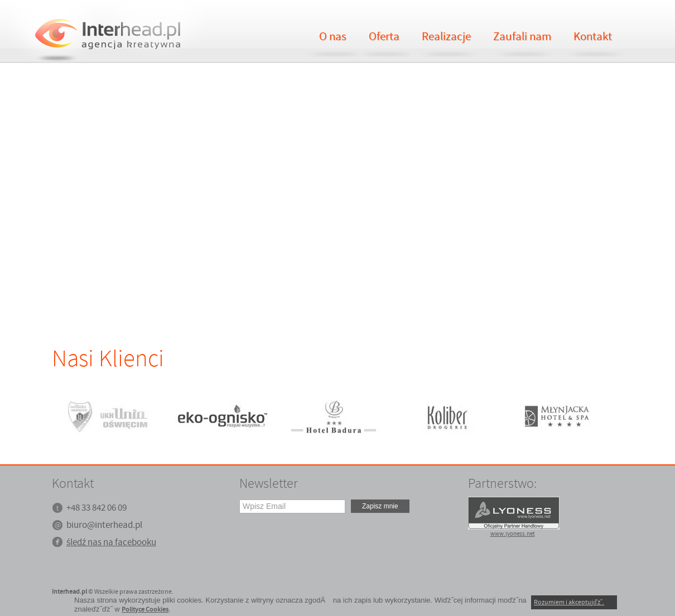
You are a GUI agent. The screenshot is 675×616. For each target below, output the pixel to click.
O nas (333, 37)
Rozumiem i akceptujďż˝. (569, 602)
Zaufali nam (522, 37)
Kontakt (593, 37)
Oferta (384, 37)
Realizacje (446, 37)
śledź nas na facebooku (111, 543)
